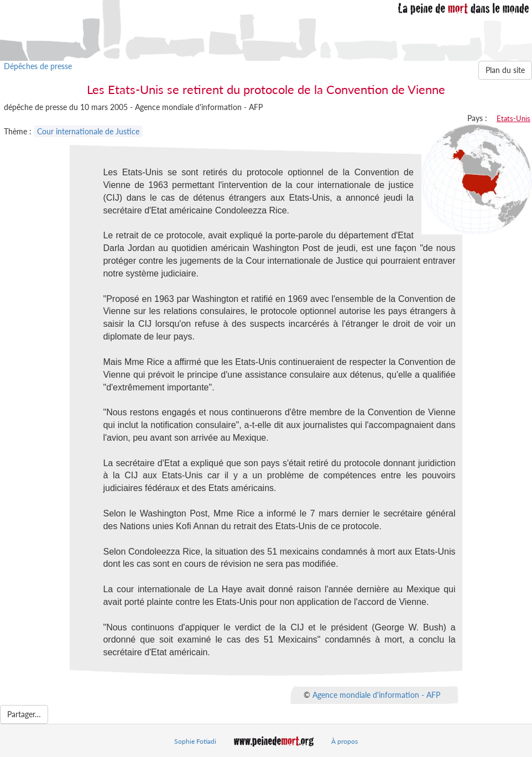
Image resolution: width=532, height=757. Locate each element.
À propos (345, 741)
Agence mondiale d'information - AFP (376, 695)
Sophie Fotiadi (195, 741)
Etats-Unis (513, 118)
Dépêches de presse (38, 66)
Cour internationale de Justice (88, 131)
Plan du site (505, 70)
